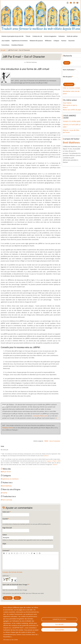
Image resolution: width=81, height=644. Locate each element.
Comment (6, 551)
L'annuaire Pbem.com (40, 416)
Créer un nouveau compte (71, 88)
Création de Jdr (37, 36)
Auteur (5, 535)
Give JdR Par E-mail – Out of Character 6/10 (9, 448)
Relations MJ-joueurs (36, 41)
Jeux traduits (6, 41)
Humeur (64, 41)
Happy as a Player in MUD (53, 461)
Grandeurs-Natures (17, 45)
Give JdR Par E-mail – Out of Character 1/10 (3, 448)
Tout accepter (59, 630)
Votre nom (6, 512)
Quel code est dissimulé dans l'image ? (15, 585)
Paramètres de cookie (59, 619)
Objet (4, 544)
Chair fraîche (67, 103)
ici (56, 418)
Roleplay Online (8, 428)
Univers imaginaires (50, 36)
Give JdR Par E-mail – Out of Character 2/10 (4, 448)
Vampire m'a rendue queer (72, 121)
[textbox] (31, 562)
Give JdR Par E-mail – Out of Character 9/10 (13, 448)
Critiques (56, 41)
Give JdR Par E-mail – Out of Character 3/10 (5, 448)
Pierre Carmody (7, 500)
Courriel (5, 519)
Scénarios (62, 36)
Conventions (5, 45)
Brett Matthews (7, 486)
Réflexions (48, 41)
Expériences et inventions (20, 41)
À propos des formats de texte (12, 572)
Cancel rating (1, 448)
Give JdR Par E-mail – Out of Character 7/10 (10, 448)
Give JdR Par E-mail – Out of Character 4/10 (6, 448)
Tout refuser (59, 624)
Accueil (3, 50)
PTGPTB (4, 493)
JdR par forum (6, 472)
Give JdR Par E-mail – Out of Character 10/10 (14, 448)
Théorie (28, 36)
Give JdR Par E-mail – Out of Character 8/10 (11, 448)
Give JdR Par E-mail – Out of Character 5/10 (8, 448)
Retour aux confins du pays (72, 110)
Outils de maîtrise (72, 36)
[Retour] (46, 456)
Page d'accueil (7, 528)
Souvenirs (72, 41)
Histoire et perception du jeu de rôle (12, 36)
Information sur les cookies (11, 640)
